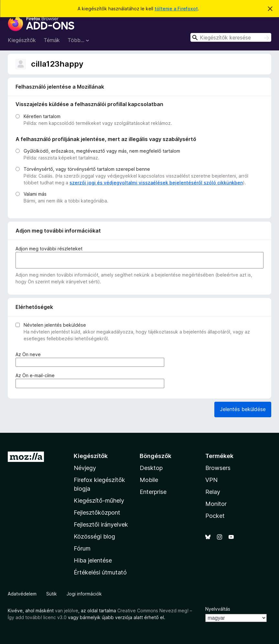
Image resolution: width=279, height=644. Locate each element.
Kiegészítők (22, 40)
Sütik (52, 594)
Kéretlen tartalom (42, 116)
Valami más (35, 194)
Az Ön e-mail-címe (36, 375)
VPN (211, 480)
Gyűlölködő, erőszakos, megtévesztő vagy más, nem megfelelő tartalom (102, 151)
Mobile (149, 480)
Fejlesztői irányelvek (101, 524)
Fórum (82, 548)
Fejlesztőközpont (97, 513)
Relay (213, 492)
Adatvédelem (22, 594)
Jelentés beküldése (243, 409)
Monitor (216, 504)
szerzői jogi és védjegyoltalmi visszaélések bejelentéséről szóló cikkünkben (156, 183)
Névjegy (85, 468)
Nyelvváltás (218, 609)
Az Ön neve (29, 354)
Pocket (215, 516)
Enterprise (153, 492)
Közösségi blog (94, 536)
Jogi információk (84, 594)
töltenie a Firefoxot (176, 9)
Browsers (218, 468)
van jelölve (67, 611)
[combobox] (231, 37)
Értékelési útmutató (100, 572)
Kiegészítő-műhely (99, 501)
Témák (52, 40)
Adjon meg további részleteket (49, 249)
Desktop (151, 468)
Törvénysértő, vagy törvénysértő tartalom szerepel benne (87, 169)
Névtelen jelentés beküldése (55, 325)
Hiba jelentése (93, 560)
